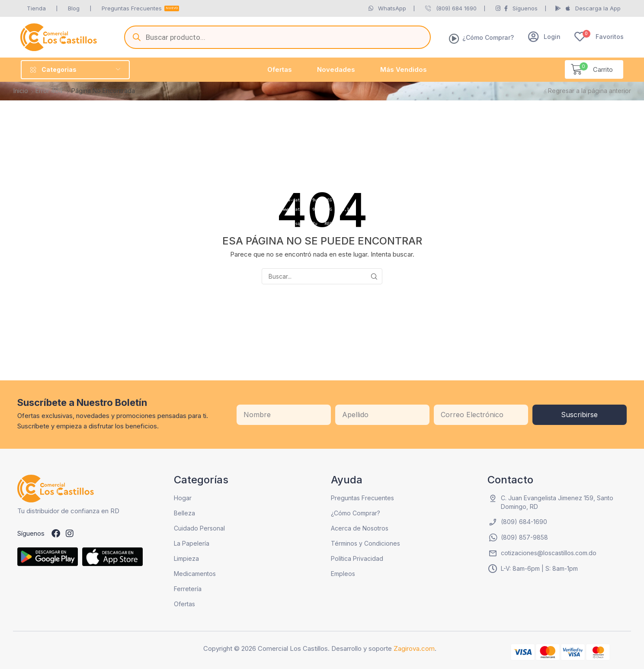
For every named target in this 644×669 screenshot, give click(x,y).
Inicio (21, 91)
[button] (544, 37)
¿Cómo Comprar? (488, 37)
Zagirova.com (414, 648)
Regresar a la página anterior (590, 91)
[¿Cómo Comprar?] (454, 39)
